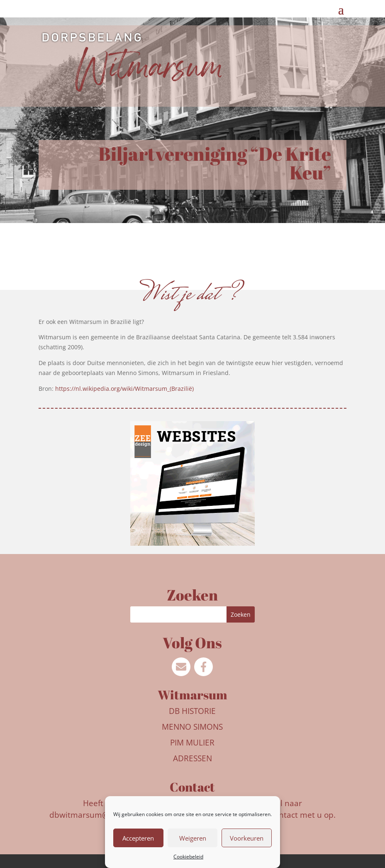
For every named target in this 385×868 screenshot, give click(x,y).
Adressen (192, 758)
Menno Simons (192, 727)
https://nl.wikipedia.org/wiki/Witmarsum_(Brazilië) (124, 389)
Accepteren (138, 838)
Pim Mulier (192, 743)
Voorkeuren (247, 838)
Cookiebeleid (188, 857)
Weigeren (193, 838)
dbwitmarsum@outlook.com (102, 815)
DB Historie (192, 711)
